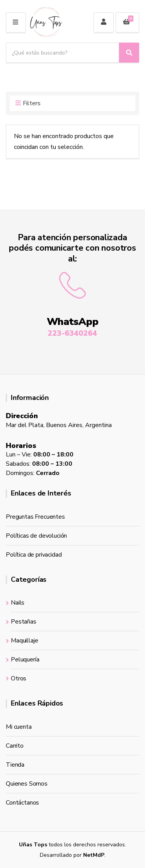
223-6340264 (72, 333)
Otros (19, 678)
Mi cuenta (19, 727)
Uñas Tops (33, 845)
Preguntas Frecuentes (35, 517)
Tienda (15, 765)
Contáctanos (22, 803)
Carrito (15, 746)
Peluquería (25, 660)
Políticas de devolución (36, 536)
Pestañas (24, 622)
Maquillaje (24, 641)
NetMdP (94, 855)
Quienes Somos (27, 784)
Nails (18, 603)
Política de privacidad (34, 555)
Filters (28, 104)
